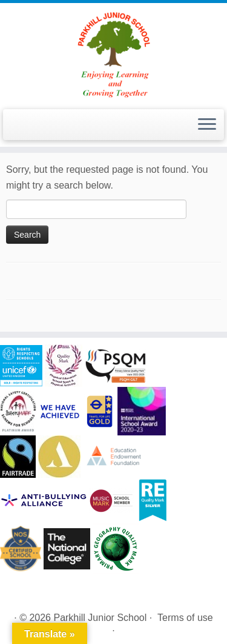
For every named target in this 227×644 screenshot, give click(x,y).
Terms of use (185, 618)
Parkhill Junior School (100, 618)
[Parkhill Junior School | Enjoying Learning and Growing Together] (113, 55)
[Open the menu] (207, 125)
